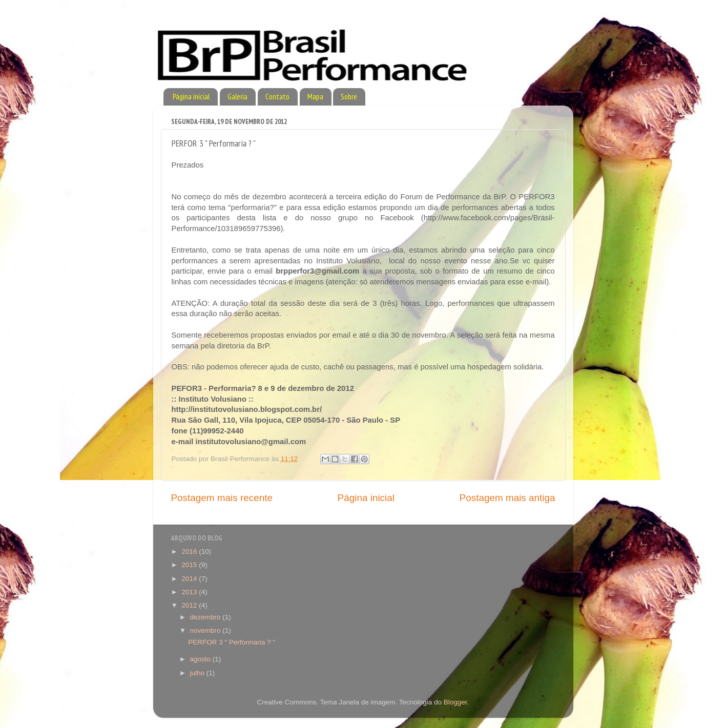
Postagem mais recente (222, 498)
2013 (190, 592)
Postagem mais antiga (507, 498)
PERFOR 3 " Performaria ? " (232, 642)
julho (198, 673)
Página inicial (191, 97)
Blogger (455, 702)
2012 (190, 605)
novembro (206, 630)
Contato (277, 97)
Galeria (237, 97)
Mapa (315, 97)
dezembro (206, 617)
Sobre (349, 97)
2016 (190, 552)
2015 (190, 565)
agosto (201, 659)
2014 (190, 579)
